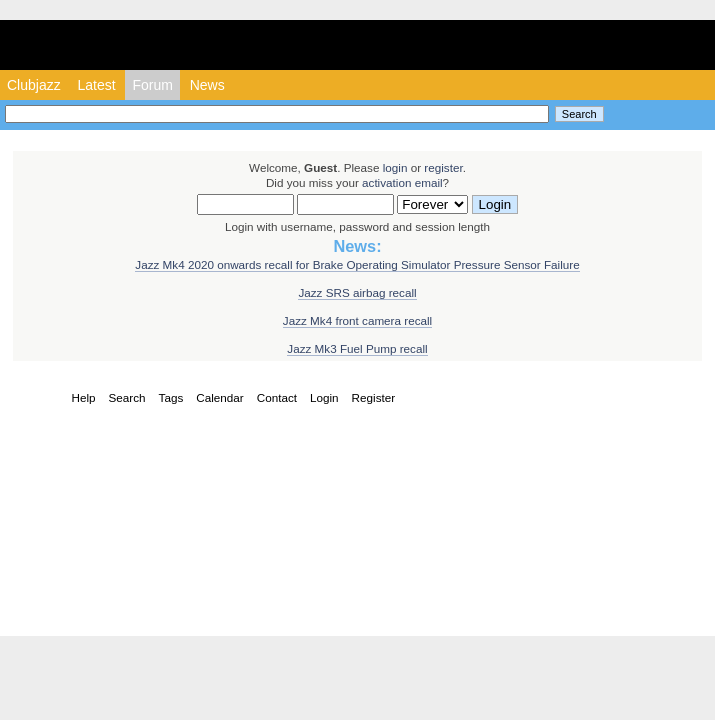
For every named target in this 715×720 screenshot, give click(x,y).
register (443, 167)
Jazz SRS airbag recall (357, 292)
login (395, 167)
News (207, 85)
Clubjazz (34, 85)
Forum (152, 85)
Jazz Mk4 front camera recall (357, 320)
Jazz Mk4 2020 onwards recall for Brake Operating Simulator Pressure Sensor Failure (357, 264)
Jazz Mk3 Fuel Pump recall (357, 348)
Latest (96, 85)
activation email (402, 182)
